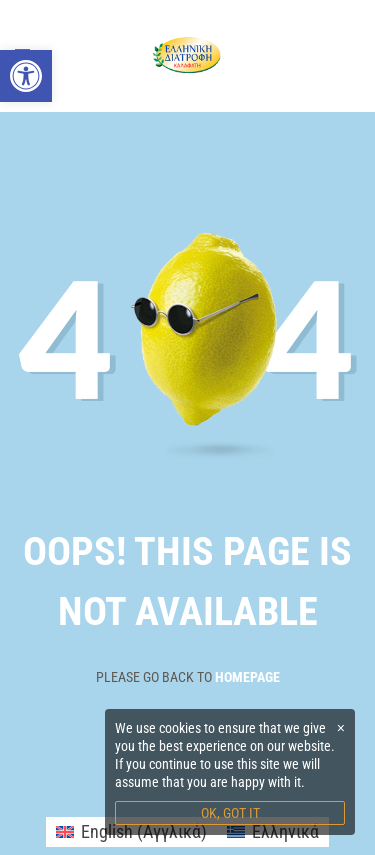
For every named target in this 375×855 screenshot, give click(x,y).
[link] (26, 76)
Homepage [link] (247, 677)
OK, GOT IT (230, 813)
